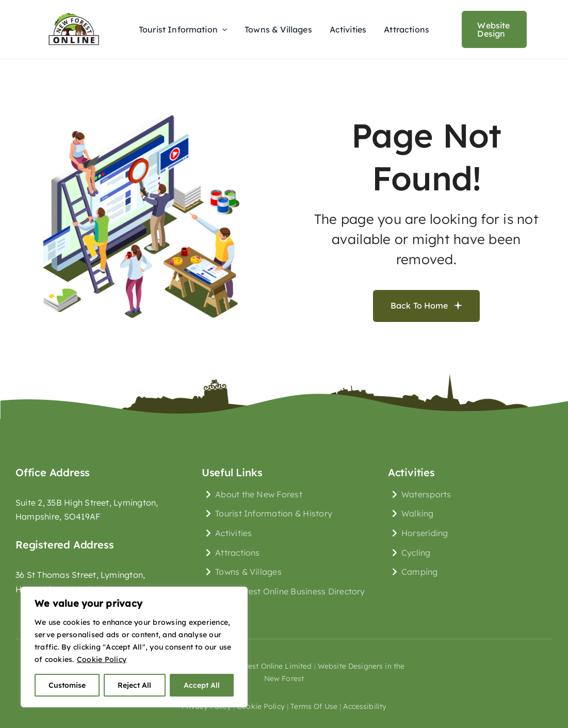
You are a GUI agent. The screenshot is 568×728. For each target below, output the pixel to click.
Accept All (202, 685)
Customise (67, 685)
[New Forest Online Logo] (74, 12)
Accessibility (365, 706)
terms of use (314, 706)
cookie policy (261, 706)
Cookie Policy (102, 659)
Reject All (134, 685)
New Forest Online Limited (265, 666)
